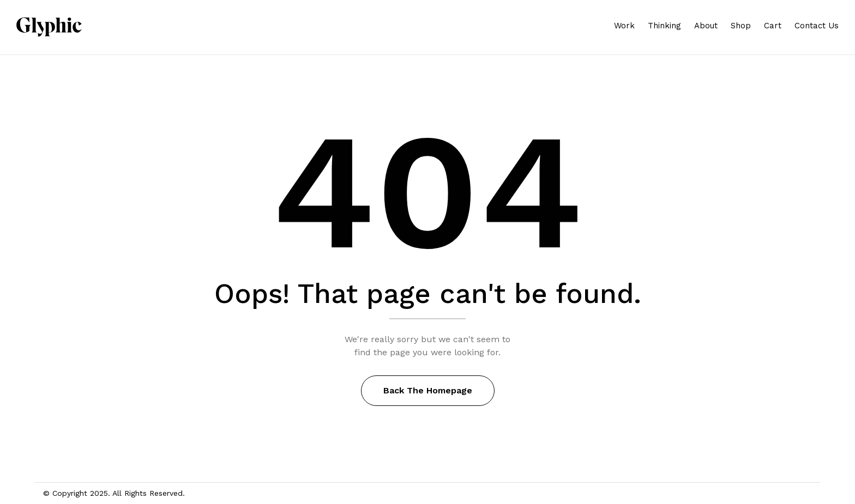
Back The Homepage (428, 390)
